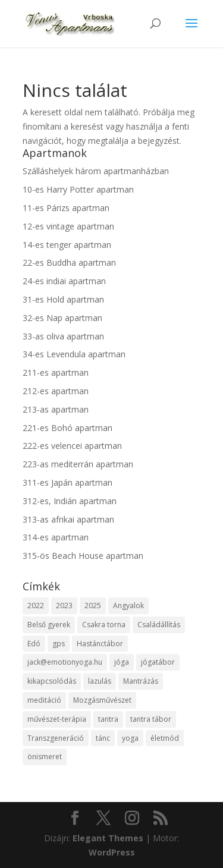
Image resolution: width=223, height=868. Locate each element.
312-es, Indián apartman (70, 501)
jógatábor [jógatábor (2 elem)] (158, 662)
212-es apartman (56, 391)
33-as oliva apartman (63, 336)
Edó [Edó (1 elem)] (34, 644)
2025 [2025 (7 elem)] (93, 606)
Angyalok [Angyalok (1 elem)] (128, 606)
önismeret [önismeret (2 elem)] (45, 757)
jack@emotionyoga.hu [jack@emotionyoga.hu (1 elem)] (65, 662)
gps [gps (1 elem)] (59, 644)
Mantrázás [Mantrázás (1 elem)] (141, 681)
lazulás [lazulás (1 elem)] (100, 681)
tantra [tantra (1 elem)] (108, 719)
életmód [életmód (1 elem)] (165, 738)
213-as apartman (56, 409)
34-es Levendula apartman (74, 354)
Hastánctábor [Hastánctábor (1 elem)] (100, 644)
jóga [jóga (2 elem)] (122, 662)
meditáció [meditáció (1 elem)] (44, 700)
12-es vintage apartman (68, 226)
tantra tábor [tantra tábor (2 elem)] (151, 719)
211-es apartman (56, 372)
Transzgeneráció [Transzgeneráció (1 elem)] (56, 738)
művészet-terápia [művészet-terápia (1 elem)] (57, 719)
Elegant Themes (108, 838)
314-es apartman (56, 537)
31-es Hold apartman (63, 299)
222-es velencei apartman (72, 446)
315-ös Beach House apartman (83, 556)
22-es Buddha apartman (69, 262)
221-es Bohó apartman (67, 428)
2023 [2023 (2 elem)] (64, 606)
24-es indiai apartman (64, 281)
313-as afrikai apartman (68, 519)
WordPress (112, 852)
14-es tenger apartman (67, 245)
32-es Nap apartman (62, 318)
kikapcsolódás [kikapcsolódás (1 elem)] (52, 681)
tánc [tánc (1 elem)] (103, 738)
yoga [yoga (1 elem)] (130, 738)
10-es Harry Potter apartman (78, 189)
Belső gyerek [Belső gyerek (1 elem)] (49, 625)
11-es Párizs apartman (66, 208)
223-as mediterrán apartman (78, 464)
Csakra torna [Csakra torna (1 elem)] (104, 625)
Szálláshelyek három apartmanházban (96, 171)
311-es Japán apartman (67, 482)
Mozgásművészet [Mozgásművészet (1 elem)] (102, 700)
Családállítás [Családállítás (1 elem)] (159, 625)
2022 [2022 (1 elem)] (36, 606)
